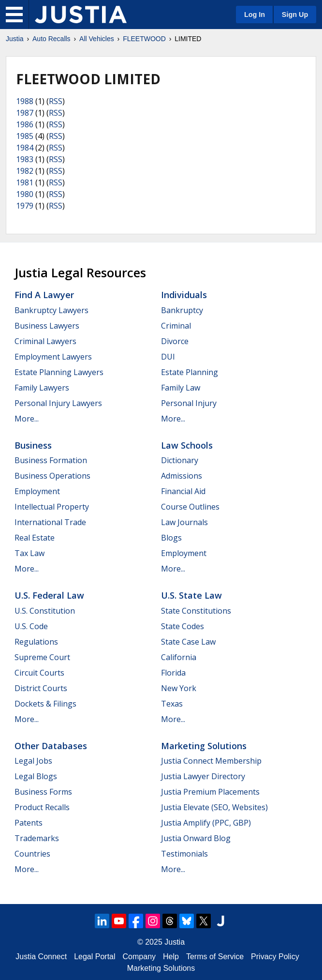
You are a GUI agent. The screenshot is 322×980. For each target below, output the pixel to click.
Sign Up (295, 15)
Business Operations (52, 476)
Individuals (184, 295)
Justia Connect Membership (211, 761)
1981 (25, 182)
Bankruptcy (182, 310)
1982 (25, 171)
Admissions (182, 476)
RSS (56, 101)
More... (27, 419)
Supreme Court (42, 657)
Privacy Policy (275, 957)
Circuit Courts (39, 673)
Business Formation (51, 460)
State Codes (183, 626)
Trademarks (37, 838)
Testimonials (184, 854)
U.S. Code (31, 626)
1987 (25, 113)
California (179, 657)
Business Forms (43, 792)
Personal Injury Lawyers (58, 403)
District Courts (41, 688)
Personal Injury (189, 403)
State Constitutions (196, 611)
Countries (32, 854)
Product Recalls (42, 807)
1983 (25, 159)
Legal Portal (95, 957)
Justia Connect (41, 957)
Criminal (176, 326)
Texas (172, 704)
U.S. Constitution (45, 611)
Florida (173, 673)
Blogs (171, 538)
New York (179, 688)
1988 (25, 101)
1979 (25, 206)
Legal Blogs (36, 776)
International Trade (50, 522)
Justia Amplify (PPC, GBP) (206, 823)
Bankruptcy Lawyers (51, 310)
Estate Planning (190, 372)
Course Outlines (190, 507)
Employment (37, 491)
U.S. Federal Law (49, 595)
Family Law (181, 388)
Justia (15, 39)
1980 (25, 194)
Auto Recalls (51, 39)
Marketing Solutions (204, 746)
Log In (255, 15)
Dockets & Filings (45, 704)
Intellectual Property (52, 507)
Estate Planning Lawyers (59, 372)
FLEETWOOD (144, 39)
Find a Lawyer (44, 295)
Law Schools (187, 445)
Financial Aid (183, 491)
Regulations (36, 642)
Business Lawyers (47, 326)
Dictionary (180, 460)
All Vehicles (97, 39)
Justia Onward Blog (196, 838)
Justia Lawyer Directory (203, 776)
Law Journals (184, 522)
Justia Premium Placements (210, 792)
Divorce (175, 341)
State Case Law (188, 642)
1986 (25, 124)
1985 (25, 136)
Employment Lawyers (53, 357)
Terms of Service (215, 957)
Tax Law (29, 553)
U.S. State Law (191, 595)
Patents (29, 823)
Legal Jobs (33, 761)
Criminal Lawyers (45, 341)
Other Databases (51, 746)
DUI (168, 357)
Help (171, 957)
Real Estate (35, 538)
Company (139, 957)
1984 (25, 148)
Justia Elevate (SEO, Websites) (214, 807)
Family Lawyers (42, 388)
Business (33, 445)
